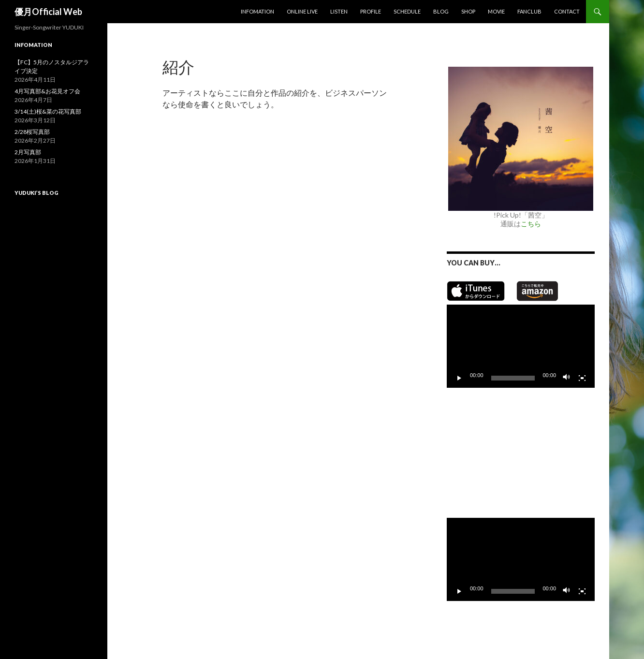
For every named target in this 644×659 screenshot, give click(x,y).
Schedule (407, 11)
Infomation (257, 11)
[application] (521, 346)
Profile (371, 11)
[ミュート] (567, 378)
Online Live (302, 11)
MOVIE (496, 11)
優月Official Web (48, 12)
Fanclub (529, 11)
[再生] (459, 378)
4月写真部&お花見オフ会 (47, 91)
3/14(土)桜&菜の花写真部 (48, 111)
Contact (567, 11)
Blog (441, 11)
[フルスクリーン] (582, 378)
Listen (339, 11)
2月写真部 (28, 152)
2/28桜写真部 (32, 132)
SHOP (468, 11)
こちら (531, 224)
